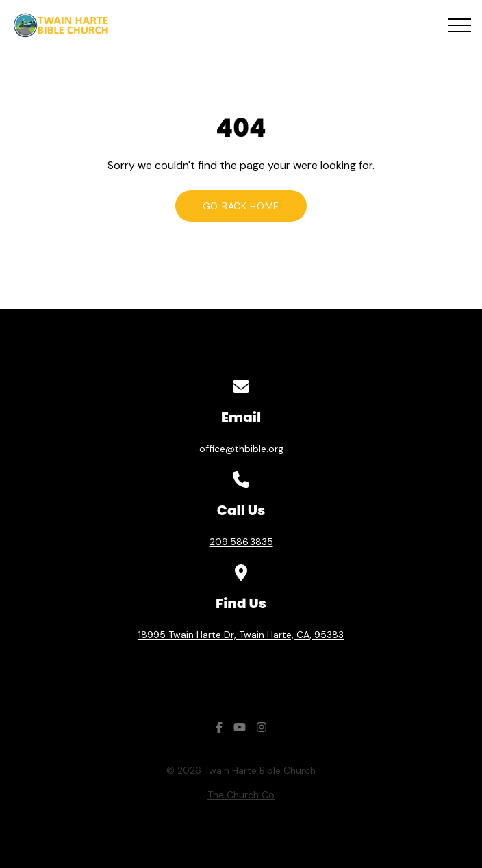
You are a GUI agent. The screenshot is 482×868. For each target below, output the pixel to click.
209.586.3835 (241, 542)
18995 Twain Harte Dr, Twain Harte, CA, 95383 (241, 635)
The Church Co (241, 795)
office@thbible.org (241, 449)
